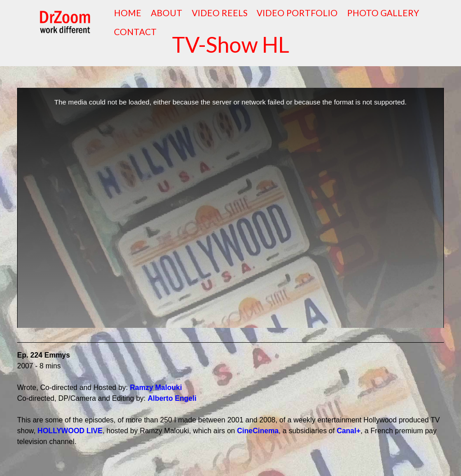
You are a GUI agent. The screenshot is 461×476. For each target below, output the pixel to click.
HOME (128, 13)
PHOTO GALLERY (383, 13)
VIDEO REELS (220, 13)
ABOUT (167, 13)
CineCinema (258, 431)
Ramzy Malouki (156, 388)
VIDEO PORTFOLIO (297, 13)
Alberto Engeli (172, 398)
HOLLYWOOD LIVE (70, 431)
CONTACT (135, 32)
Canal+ (349, 431)
